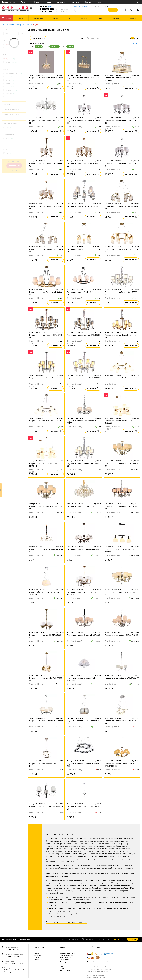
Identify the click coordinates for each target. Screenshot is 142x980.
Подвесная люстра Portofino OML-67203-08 (119, 79)
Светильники (12, 48)
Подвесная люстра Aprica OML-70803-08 (84, 378)
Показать (14, 166)
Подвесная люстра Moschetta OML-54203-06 (82, 593)
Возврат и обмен (65, 957)
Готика (9, 97)
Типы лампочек (65, 970)
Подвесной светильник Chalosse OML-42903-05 (83, 722)
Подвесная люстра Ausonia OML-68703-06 (84, 336)
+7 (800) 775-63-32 (53, 9)
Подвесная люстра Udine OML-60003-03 (46, 806)
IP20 (8, 128)
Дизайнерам (75, 2)
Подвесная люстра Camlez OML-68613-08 (84, 293)
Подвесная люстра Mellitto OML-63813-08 (84, 165)
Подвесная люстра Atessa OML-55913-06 (121, 336)
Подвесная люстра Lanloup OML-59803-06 (46, 250)
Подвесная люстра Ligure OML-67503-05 (84, 206)
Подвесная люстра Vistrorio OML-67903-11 (84, 79)
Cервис (63, 947)
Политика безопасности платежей (97, 962)
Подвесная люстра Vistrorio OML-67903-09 (46, 79)
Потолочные (11, 62)
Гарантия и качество (66, 955)
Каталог (6, 18)
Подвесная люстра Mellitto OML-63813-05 (46, 208)
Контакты (100, 2)
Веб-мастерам (64, 960)
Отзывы (48, 2)
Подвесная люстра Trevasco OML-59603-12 (44, 465)
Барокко (10, 87)
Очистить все (133, 43)
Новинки (36, 960)
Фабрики (36, 953)
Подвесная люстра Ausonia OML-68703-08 (46, 336)
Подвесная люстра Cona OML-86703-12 (121, 635)
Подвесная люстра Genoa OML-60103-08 (45, 122)
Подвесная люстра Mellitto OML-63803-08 (121, 122)
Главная (5, 25)
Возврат (37, 2)
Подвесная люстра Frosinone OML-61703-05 (82, 422)
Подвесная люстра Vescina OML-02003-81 (46, 765)
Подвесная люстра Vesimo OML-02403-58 (121, 722)
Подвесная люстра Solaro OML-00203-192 (83, 765)
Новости (63, 966)
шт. (117, 939)
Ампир (9, 77)
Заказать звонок (26, 939)
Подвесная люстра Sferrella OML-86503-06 (46, 508)
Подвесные (28, 25)
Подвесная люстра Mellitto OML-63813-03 (46, 165)
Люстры (19, 25)
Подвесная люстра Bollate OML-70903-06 (83, 465)
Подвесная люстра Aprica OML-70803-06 (46, 378)
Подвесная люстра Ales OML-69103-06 (121, 378)
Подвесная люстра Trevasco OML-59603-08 (119, 422)
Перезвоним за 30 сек (82, 6)
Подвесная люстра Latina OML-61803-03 (122, 678)
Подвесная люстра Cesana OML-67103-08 (121, 250)
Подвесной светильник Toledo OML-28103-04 (45, 593)
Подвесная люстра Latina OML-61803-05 (46, 721)
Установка (61, 2)
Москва (51, 6)
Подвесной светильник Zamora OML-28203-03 (121, 550)
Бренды (88, 2)
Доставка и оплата (9, 2)
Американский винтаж (14, 73)
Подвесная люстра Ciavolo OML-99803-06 (46, 679)
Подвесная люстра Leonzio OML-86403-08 (121, 593)
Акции (35, 962)
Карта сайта (37, 964)
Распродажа (37, 957)
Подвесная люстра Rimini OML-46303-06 (83, 550)
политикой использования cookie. (98, 971)
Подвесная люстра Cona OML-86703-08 (84, 635)
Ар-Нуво (10, 80)
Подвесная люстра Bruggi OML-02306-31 (83, 808)
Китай (9, 153)
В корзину (55, 88)
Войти (138, 2)
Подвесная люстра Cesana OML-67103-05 (84, 250)
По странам (37, 955)
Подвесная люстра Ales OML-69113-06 (45, 421)
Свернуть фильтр (38, 38)
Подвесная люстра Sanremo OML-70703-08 (82, 508)
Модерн (39, 47)
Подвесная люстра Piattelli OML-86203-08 (121, 508)
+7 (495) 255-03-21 (53, 11)
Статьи (62, 968)
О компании (39, 947)
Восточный (10, 93)
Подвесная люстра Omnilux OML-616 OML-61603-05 (120, 765)
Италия (9, 150)
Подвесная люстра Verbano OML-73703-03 (46, 550)
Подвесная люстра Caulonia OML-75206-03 (81, 679)
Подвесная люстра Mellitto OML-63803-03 (84, 122)
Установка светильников (68, 953)
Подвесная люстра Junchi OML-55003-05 (46, 636)
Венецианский (11, 90)
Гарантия (24, 2)
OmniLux (9, 139)
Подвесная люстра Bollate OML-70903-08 (121, 293)
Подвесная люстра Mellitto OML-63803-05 (121, 165)
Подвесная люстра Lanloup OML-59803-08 (122, 208)
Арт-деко (10, 83)
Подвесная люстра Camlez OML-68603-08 (46, 293)
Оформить (132, 939)
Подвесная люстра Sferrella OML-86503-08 (122, 465)
